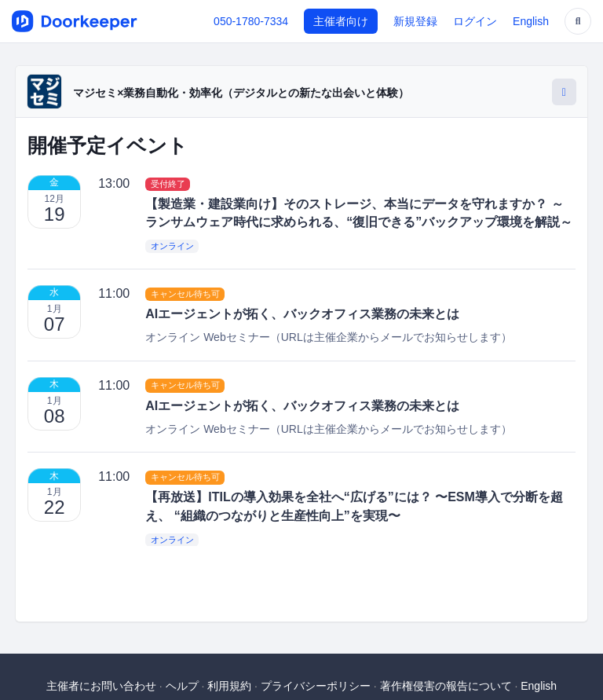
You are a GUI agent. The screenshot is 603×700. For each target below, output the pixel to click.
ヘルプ (182, 686)
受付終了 (168, 184)
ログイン (475, 21)
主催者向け (341, 21)
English (531, 21)
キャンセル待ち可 (185, 294)
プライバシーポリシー (316, 686)
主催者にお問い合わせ (101, 686)
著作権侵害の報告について (446, 686)
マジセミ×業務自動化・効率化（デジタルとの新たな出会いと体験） (241, 93)
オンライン (172, 246)
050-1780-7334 (251, 21)
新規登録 (415, 21)
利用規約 (229, 686)
